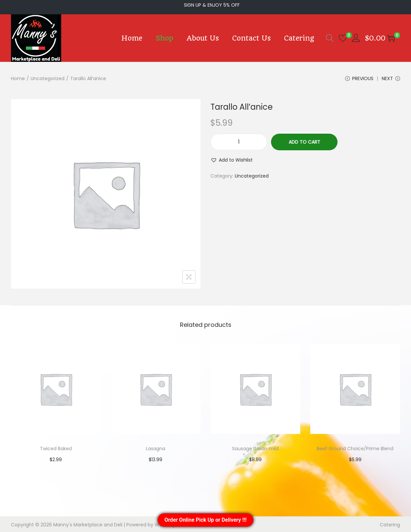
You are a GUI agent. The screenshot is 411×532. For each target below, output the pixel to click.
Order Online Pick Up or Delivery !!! (205, 520)
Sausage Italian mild (255, 447)
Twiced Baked (56, 447)
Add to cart (304, 141)
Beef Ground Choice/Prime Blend (355, 447)
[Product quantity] (239, 141)
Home (17, 77)
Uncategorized (41, 77)
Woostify (138, 524)
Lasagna (156, 447)
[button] (229, 159)
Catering (392, 524)
